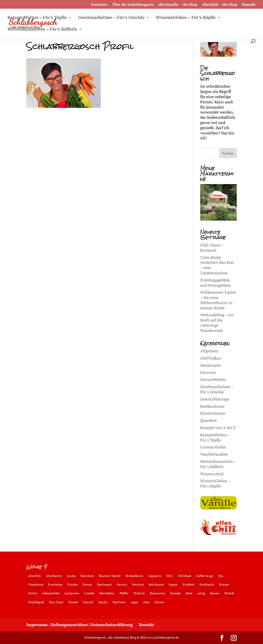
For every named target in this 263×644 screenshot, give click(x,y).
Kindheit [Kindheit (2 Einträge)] (189, 584)
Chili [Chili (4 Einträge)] (170, 576)
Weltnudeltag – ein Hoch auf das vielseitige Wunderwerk (217, 322)
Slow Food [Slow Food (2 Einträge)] (56, 602)
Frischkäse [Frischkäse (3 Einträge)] (55, 584)
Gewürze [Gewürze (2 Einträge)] (138, 584)
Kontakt (249, 5)
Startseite (99, 5)
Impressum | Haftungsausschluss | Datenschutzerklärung (80, 625)
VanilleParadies (214, 454)
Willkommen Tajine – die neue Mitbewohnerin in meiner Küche (218, 300)
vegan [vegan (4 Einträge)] (134, 602)
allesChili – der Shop (220, 5)
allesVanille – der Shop (178, 5)
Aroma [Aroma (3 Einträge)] (71, 576)
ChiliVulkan (211, 358)
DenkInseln (211, 365)
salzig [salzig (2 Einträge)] (201, 593)
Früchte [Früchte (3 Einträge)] (72, 584)
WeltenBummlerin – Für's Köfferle (218, 464)
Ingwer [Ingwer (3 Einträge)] (173, 584)
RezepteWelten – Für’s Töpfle (37, 18)
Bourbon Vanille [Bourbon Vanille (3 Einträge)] (110, 576)
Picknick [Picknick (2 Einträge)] (139, 593)
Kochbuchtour (212, 406)
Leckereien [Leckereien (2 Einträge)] (72, 593)
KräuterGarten (213, 413)
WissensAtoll (212, 474)
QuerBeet (209, 420)
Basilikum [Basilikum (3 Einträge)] (87, 576)
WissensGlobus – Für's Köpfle (215, 483)
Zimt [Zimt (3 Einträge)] (146, 602)
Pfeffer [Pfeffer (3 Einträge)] (124, 593)
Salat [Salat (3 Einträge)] (189, 593)
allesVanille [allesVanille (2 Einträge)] (54, 576)
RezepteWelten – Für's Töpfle (215, 437)
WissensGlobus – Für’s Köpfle (186, 18)
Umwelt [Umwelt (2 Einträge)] (88, 602)
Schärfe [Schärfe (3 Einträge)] (229, 593)
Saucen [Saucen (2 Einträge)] (215, 593)
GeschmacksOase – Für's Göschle (217, 389)
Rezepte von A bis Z (218, 428)
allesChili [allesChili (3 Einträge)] (35, 576)
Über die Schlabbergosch (133, 5)
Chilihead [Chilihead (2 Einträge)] (184, 576)
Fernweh (208, 372)
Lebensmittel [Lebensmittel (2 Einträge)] (51, 593)
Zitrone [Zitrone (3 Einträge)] (159, 602)
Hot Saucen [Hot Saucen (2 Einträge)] (156, 584)
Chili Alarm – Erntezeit (212, 248)
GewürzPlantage (215, 399)
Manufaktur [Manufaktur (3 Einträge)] (107, 593)
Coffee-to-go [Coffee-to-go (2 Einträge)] (205, 576)
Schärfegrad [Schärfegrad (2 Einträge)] (36, 602)
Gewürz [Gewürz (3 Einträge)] (122, 584)
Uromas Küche (213, 447)
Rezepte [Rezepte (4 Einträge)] (176, 593)
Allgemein (209, 351)
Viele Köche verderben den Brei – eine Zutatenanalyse (217, 265)
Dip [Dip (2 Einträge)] (221, 576)
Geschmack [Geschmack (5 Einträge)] (104, 584)
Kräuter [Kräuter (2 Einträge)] (224, 584)
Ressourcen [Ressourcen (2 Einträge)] (158, 593)
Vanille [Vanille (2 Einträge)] (103, 602)
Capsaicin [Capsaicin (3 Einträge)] (155, 576)
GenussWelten (213, 379)
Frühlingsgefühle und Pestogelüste (215, 283)
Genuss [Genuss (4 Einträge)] (87, 584)
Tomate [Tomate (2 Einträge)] (73, 602)
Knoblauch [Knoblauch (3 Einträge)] (207, 584)
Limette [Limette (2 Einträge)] (89, 593)
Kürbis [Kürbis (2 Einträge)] (33, 593)
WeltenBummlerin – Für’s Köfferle (42, 30)
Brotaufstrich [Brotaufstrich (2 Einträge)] (134, 576)
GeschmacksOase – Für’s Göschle (111, 18)
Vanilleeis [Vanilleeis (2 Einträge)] (119, 602)
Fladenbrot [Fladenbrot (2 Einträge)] (36, 584)
